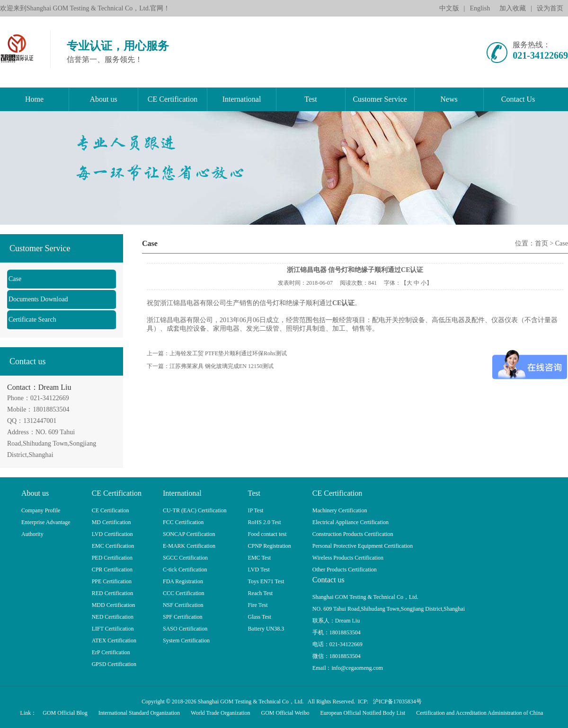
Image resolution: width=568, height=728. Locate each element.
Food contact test (267, 534)
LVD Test (259, 570)
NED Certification (113, 617)
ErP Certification (111, 652)
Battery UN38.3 (266, 629)
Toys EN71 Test (266, 581)
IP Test (256, 510)
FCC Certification (183, 522)
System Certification (186, 640)
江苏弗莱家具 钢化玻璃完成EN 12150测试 (222, 366)
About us (103, 99)
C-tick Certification (185, 570)
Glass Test (260, 617)
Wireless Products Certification (348, 558)
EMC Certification (113, 546)
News (449, 99)
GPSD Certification (114, 664)
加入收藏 (513, 8)
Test (311, 99)
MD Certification (111, 522)
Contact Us (518, 99)
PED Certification (112, 558)
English (480, 8)
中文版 (449, 8)
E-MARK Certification (189, 546)
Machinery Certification (340, 510)
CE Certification (173, 99)
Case (15, 279)
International (242, 99)
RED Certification (113, 593)
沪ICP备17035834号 (397, 702)
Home (34, 99)
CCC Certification (184, 593)
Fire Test (258, 605)
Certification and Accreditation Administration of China (479, 713)
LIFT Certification (113, 629)
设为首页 (550, 8)
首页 (541, 243)
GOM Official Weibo (285, 713)
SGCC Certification (185, 558)
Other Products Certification (345, 570)
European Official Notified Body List (363, 713)
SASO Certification (185, 629)
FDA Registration (183, 581)
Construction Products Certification (353, 534)
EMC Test (260, 558)
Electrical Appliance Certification (351, 522)
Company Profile (41, 510)
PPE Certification (112, 581)
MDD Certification (114, 605)
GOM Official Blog (65, 713)
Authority (32, 534)
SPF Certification (183, 617)
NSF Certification (183, 605)
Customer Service (380, 99)
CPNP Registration (270, 546)
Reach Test (261, 593)
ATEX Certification (114, 640)
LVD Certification (112, 534)
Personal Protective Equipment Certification (363, 546)
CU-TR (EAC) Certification (195, 510)
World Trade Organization (220, 713)
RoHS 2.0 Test (265, 522)
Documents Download (38, 299)
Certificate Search (32, 320)
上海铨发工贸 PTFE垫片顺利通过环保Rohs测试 (228, 353)
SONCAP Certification (189, 534)
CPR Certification (112, 570)
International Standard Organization (139, 713)
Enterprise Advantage (46, 522)
